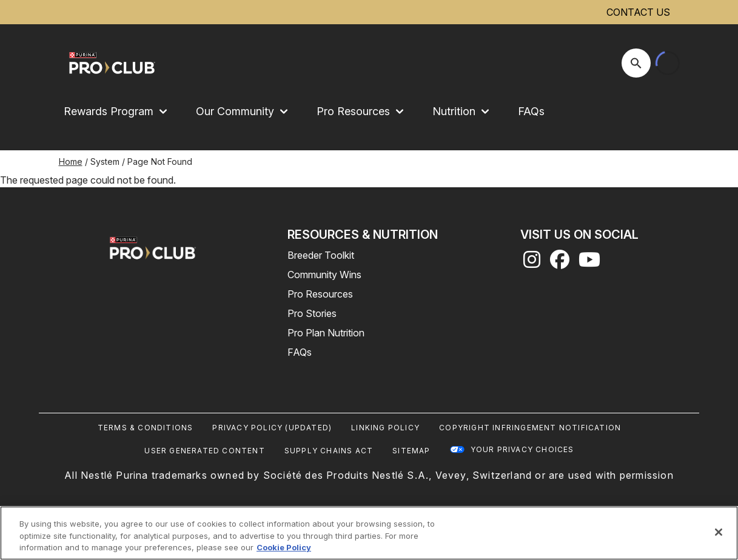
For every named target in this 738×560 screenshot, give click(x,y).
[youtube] (589, 263)
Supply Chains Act (329, 451)
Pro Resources (320, 294)
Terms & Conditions (146, 428)
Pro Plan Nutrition (326, 333)
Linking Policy (385, 428)
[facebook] (560, 263)
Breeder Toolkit (321, 255)
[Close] (719, 532)
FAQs (531, 111)
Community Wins (324, 275)
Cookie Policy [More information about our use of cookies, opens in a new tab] (284, 547)
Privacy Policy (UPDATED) (272, 428)
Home (71, 162)
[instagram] (532, 263)
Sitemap (411, 451)
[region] (369, 533)
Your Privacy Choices (522, 449)
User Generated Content (204, 451)
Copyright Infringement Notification (530, 428)
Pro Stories (312, 313)
